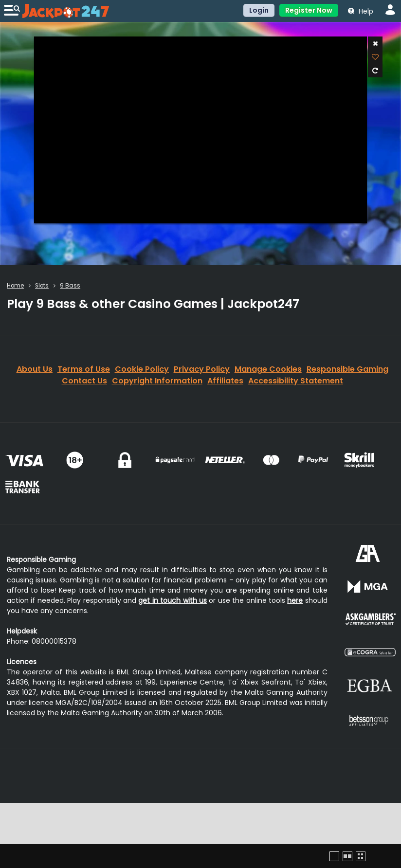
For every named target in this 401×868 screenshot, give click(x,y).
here (295, 600)
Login (259, 10)
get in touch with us (173, 600)
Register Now (309, 10)
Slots (42, 286)
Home (15, 286)
